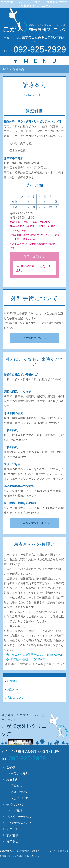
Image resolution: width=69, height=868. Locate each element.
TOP (6, 69)
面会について (19, 798)
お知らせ (12, 841)
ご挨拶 (11, 767)
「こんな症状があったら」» (35, 523)
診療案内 (13, 681)
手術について (15, 804)
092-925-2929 (27, 758)
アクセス (12, 829)
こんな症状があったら (21, 823)
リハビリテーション (19, 817)
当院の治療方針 (21, 774)
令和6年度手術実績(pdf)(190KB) (26, 659)
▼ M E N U (34, 61)
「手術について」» (35, 338)
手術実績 (16, 811)
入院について (16, 698)
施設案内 (13, 689)
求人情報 (12, 835)
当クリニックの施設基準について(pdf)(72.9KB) (35, 655)
